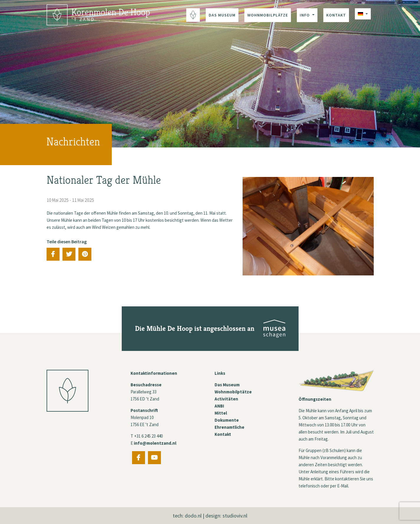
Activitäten (226, 399)
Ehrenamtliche (229, 427)
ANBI (219, 406)
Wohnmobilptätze (233, 392)
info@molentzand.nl (155, 443)
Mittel (221, 413)
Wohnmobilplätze (268, 15)
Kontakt (336, 15)
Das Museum (222, 15)
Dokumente (227, 420)
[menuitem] (363, 14)
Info (305, 15)
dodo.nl (193, 516)
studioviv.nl (235, 516)
